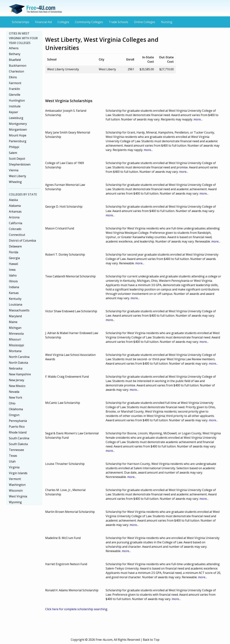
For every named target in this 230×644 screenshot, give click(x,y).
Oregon (14, 415)
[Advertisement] (111, 84)
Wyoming (15, 502)
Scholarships (21, 22)
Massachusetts (19, 310)
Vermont (15, 479)
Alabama (15, 206)
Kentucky (15, 299)
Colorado (15, 229)
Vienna (14, 170)
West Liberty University (63, 69)
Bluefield (15, 60)
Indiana (14, 287)
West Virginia (18, 496)
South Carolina (19, 438)
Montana (15, 351)
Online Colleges (145, 22)
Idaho (13, 275)
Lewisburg (16, 118)
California (16, 223)
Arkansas (15, 211)
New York (16, 397)
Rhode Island (18, 432)
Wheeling (15, 182)
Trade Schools (118, 22)
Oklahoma (16, 409)
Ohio (12, 403)
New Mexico (17, 386)
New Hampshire (20, 374)
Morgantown (18, 130)
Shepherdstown (20, 164)
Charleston (16, 71)
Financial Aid (43, 22)
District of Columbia (22, 241)
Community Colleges (89, 22)
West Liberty (18, 176)
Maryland (15, 316)
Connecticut (17, 235)
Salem (13, 153)
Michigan (15, 328)
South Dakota (18, 444)
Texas (13, 456)
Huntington (17, 100)
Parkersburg (18, 141)
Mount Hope (18, 135)
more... (198, 119)
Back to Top (151, 640)
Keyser (14, 112)
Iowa (12, 270)
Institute (15, 106)
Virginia (14, 467)
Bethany (15, 54)
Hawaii (13, 264)
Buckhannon (18, 66)
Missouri (15, 339)
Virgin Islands (18, 473)
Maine (13, 322)
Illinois (13, 281)
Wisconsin (16, 490)
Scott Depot (17, 159)
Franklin (14, 89)
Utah (12, 461)
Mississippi (16, 345)
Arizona (14, 217)
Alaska (13, 200)
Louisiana (16, 304)
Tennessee (16, 450)
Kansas (14, 293)
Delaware (15, 246)
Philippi (14, 147)
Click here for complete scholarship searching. (77, 609)
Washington (17, 485)
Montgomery (18, 124)
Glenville (15, 95)
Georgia (14, 258)
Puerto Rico (17, 427)
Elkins (13, 77)
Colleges (63, 22)
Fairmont (15, 83)
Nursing (167, 22)
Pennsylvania (18, 421)
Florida (14, 252)
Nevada (14, 392)
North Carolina (19, 357)
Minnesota (16, 334)
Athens (14, 48)
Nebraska (16, 368)
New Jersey (17, 380)
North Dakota (18, 363)
